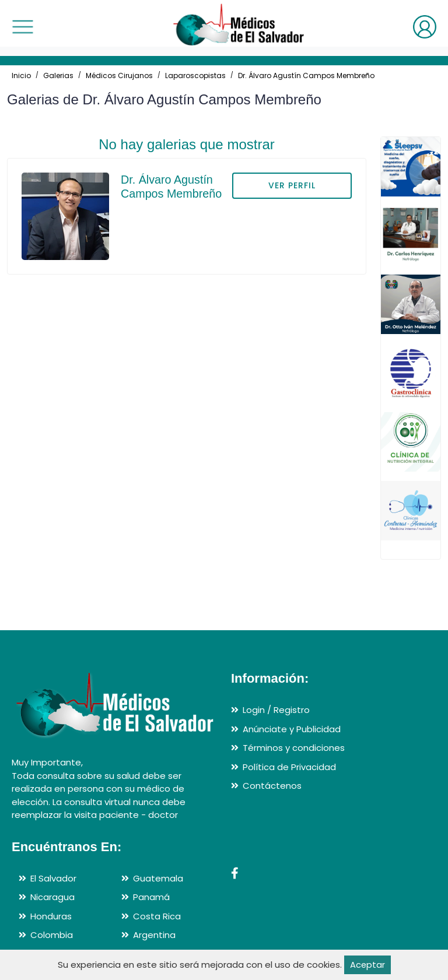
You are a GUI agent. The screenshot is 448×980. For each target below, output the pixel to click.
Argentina (154, 935)
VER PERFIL (292, 185)
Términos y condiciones (294, 748)
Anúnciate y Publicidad (292, 729)
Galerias (58, 75)
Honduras (51, 916)
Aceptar (367, 965)
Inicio (21, 75)
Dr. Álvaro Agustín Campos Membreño (306, 75)
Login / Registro (276, 710)
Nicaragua (52, 897)
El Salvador (53, 878)
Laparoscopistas (195, 75)
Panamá (151, 897)
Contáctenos (272, 786)
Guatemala (158, 878)
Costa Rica (157, 916)
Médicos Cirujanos (119, 75)
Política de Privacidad (289, 767)
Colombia (52, 935)
